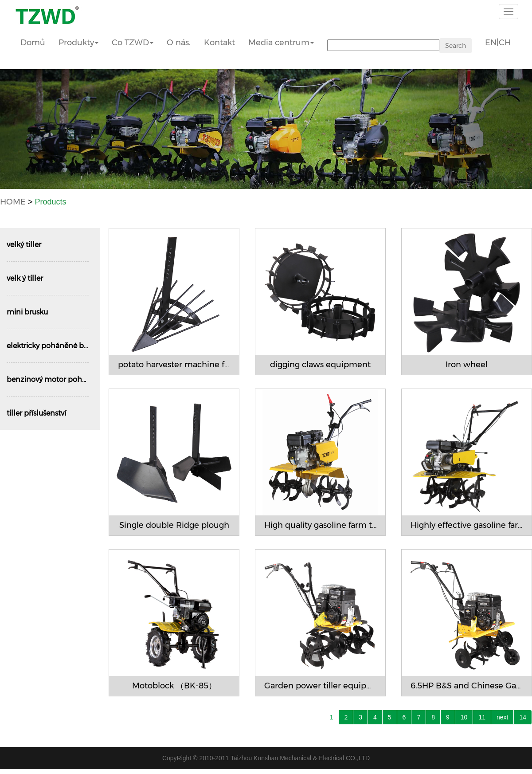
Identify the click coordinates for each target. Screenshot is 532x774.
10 (464, 717)
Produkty (78, 43)
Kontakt (219, 43)
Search (456, 46)
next (502, 717)
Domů (33, 43)
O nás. (179, 43)
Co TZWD (133, 43)
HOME (13, 202)
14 (523, 717)
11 (482, 717)
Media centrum (281, 43)
